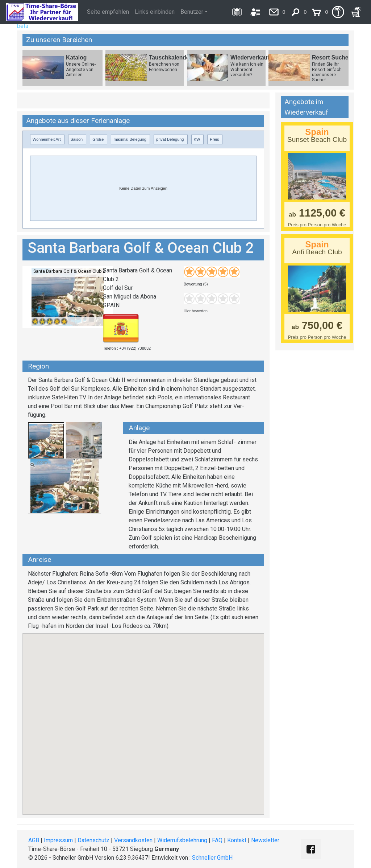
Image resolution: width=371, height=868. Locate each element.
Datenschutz (93, 840)
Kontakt (237, 840)
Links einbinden (155, 12)
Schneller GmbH (212, 858)
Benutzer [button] (192, 12)
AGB (34, 840)
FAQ (217, 840)
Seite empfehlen (108, 12)
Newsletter (265, 840)
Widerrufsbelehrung (182, 840)
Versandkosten (133, 840)
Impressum (58, 840)
